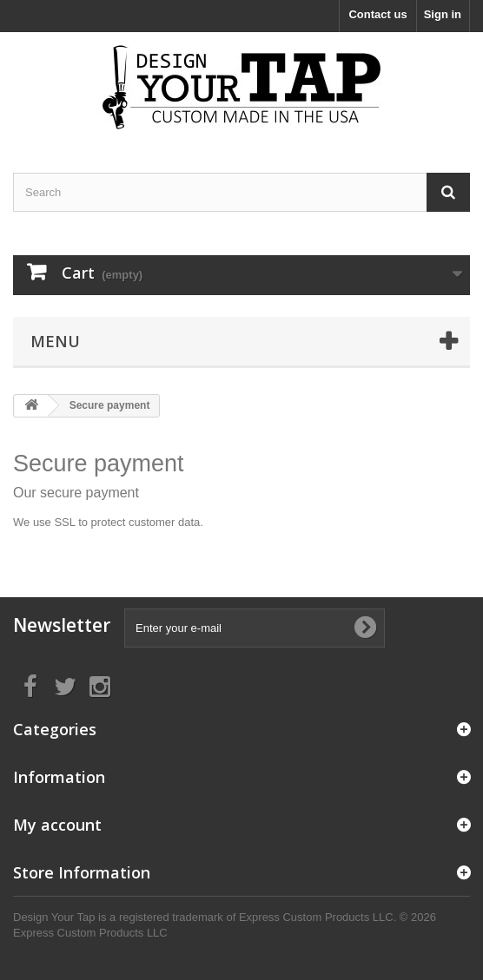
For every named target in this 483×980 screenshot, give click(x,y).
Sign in (443, 14)
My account (57, 825)
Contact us (377, 14)
